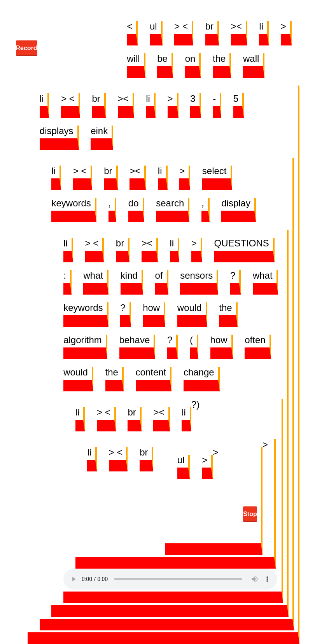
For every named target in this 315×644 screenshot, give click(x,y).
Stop (250, 514)
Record (27, 48)
